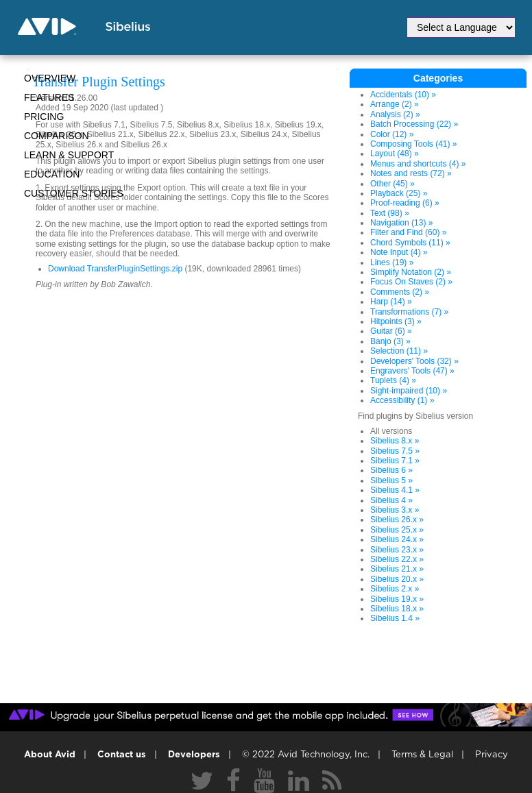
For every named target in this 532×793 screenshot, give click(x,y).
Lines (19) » (392, 263)
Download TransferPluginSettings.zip (115, 269)
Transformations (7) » (409, 312)
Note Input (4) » (399, 252)
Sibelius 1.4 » (395, 618)
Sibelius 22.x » (397, 559)
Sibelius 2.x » (395, 589)
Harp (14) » (391, 302)
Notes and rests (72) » (411, 173)
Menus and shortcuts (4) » (418, 164)
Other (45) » (392, 184)
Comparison (57, 136)
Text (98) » (390, 213)
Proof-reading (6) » (405, 203)
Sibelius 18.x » (397, 609)
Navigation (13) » (401, 223)
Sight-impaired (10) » (409, 391)
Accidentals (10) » (403, 95)
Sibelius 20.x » (397, 579)
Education (52, 174)
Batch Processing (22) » (414, 124)
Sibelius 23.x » (397, 550)
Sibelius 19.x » (397, 599)
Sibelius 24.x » (397, 539)
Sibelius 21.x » (397, 569)
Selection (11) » (399, 351)
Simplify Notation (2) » (411, 272)
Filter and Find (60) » (408, 232)
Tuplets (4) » (393, 380)
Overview (50, 78)
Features (49, 97)
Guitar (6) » (391, 331)
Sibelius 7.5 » (395, 451)
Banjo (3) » (390, 341)
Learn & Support (69, 155)
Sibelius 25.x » (397, 530)
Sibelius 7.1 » (395, 461)
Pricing (44, 117)
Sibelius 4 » (391, 500)
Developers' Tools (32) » (414, 361)
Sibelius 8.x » (395, 441)
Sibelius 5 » (391, 480)
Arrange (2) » (395, 104)
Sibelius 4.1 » (395, 490)
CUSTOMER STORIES (74, 193)
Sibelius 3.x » (395, 510)
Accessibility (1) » (402, 400)
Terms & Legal (422, 755)
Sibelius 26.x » (397, 520)
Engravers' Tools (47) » (412, 371)
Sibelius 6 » (391, 470)
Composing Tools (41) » (414, 144)
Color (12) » (392, 134)
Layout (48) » (395, 154)
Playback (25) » (399, 193)
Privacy (492, 755)
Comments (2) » (400, 292)
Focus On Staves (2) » (411, 282)
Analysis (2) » (395, 114)
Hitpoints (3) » (396, 321)
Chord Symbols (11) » (410, 243)
